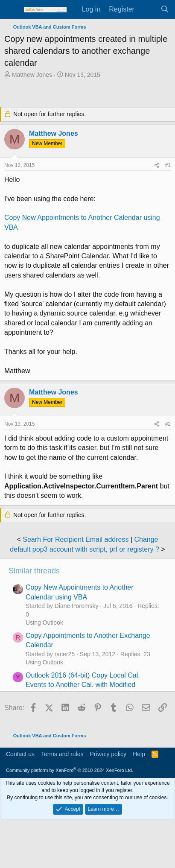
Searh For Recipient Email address (76, 539)
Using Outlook (44, 623)
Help (139, 754)
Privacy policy (108, 754)
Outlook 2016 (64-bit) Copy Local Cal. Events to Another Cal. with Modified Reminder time (83, 685)
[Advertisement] (90, 94)
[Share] (157, 165)
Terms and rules (62, 754)
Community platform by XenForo (70, 770)
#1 (168, 165)
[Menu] (12, 10)
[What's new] (147, 9)
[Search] (165, 9)
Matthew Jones (32, 75)
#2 (168, 424)
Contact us (20, 754)
